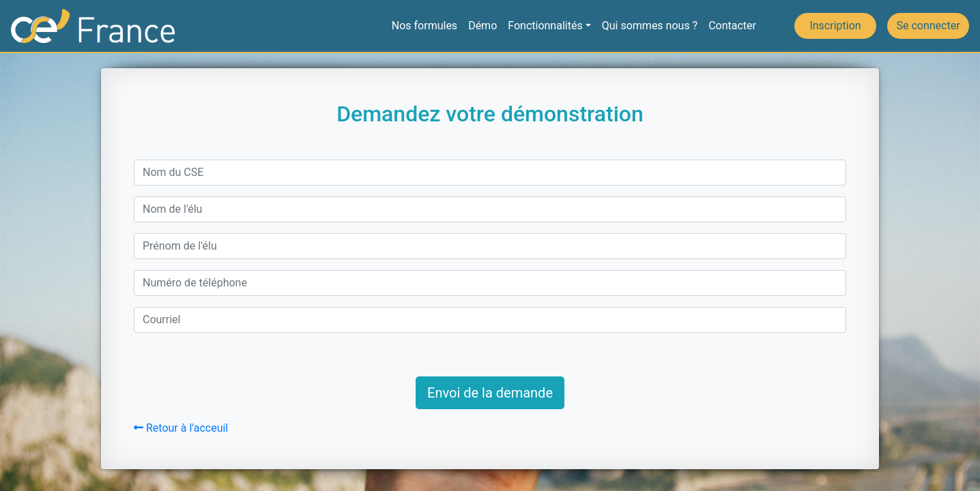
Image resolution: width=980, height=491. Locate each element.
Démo (482, 26)
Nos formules (424, 26)
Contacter (732, 26)
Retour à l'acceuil (181, 428)
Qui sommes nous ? (650, 26)
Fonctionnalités (545, 26)
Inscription (835, 26)
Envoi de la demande (490, 393)
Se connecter (928, 26)
